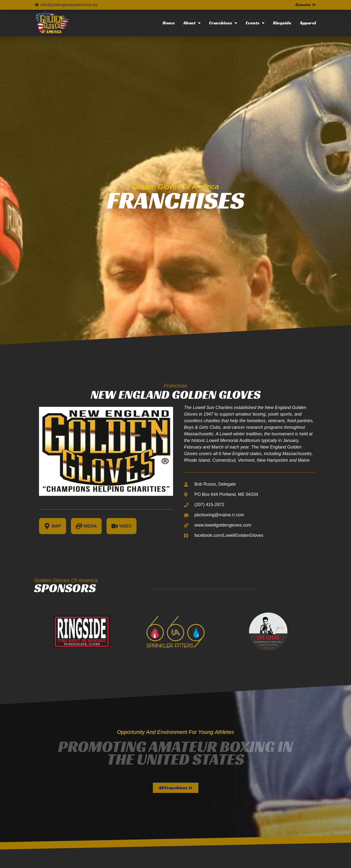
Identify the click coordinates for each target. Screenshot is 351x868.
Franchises (223, 23)
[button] (176, 788)
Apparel (308, 23)
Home (169, 23)
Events (255, 23)
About (192, 23)
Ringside (282, 23)
